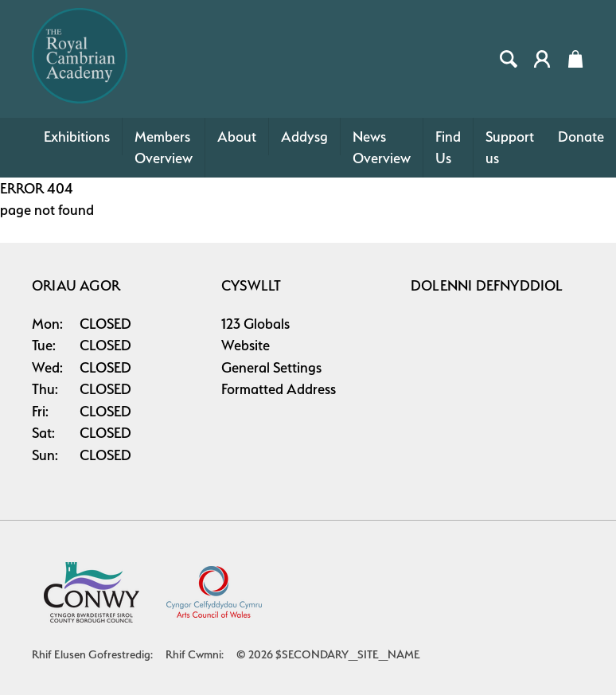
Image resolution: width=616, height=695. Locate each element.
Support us (510, 148)
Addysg (304, 137)
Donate (581, 137)
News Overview (382, 148)
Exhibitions (77, 137)
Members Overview (164, 148)
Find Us (448, 148)
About (237, 137)
